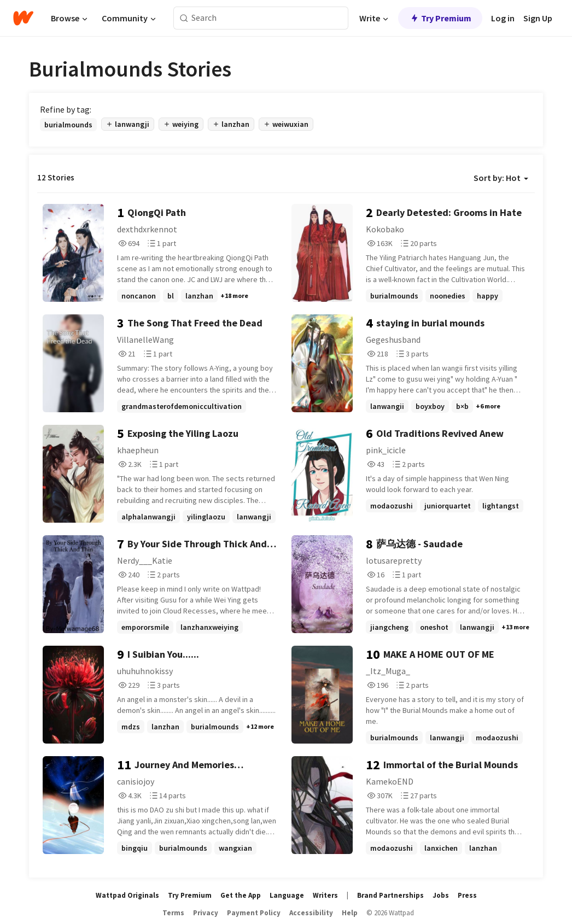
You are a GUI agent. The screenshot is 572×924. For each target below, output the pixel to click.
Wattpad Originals (127, 895)
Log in (503, 18)
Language (287, 895)
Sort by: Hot (501, 178)
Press (467, 895)
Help (350, 913)
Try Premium (440, 18)
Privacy (206, 913)
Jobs (441, 895)
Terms (173, 913)
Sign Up (538, 18)
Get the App (241, 895)
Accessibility (311, 913)
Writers (325, 895)
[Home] (23, 18)
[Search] (184, 18)
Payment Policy (254, 913)
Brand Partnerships (390, 895)
